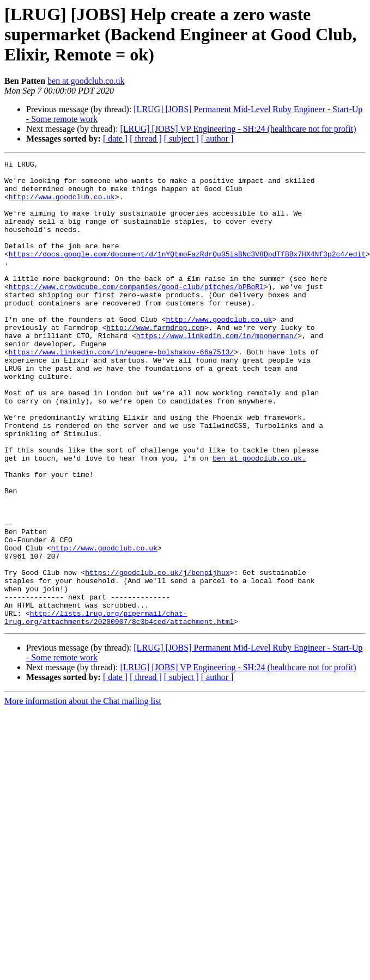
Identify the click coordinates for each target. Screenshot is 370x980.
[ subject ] (181, 139)
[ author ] (217, 139)
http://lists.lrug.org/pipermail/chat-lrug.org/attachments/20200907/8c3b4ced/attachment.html (119, 709)
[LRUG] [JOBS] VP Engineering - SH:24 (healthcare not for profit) (238, 129)
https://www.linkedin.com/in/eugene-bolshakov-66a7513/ (121, 391)
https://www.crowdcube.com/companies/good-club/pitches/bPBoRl (136, 313)
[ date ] (115, 139)
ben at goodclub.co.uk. (259, 518)
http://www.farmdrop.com (155, 362)
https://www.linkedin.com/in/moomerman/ (217, 371)
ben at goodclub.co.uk (86, 81)
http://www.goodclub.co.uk (62, 205)
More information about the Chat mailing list (83, 794)
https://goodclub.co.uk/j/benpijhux (157, 656)
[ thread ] (146, 139)
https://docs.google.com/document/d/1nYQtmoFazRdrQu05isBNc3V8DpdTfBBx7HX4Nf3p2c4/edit (187, 273)
